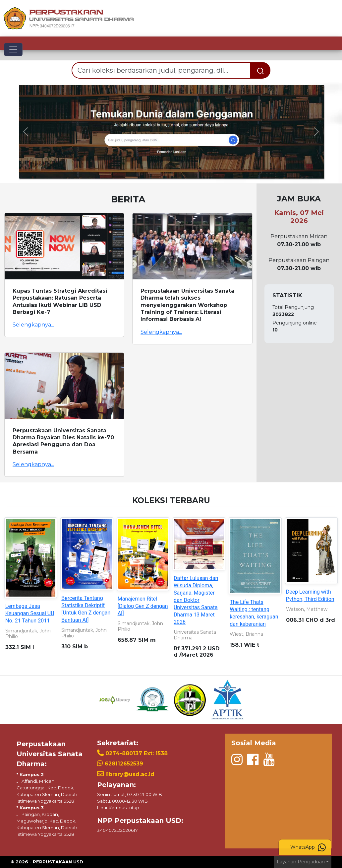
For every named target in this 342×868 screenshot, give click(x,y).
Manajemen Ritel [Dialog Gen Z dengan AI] (143, 606)
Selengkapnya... (33, 325)
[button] (26, 132)
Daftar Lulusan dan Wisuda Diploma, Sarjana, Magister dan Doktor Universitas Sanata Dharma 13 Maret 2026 (196, 600)
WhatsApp (308, 847)
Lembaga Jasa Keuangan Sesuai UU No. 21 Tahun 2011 (30, 613)
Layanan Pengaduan (301, 862)
